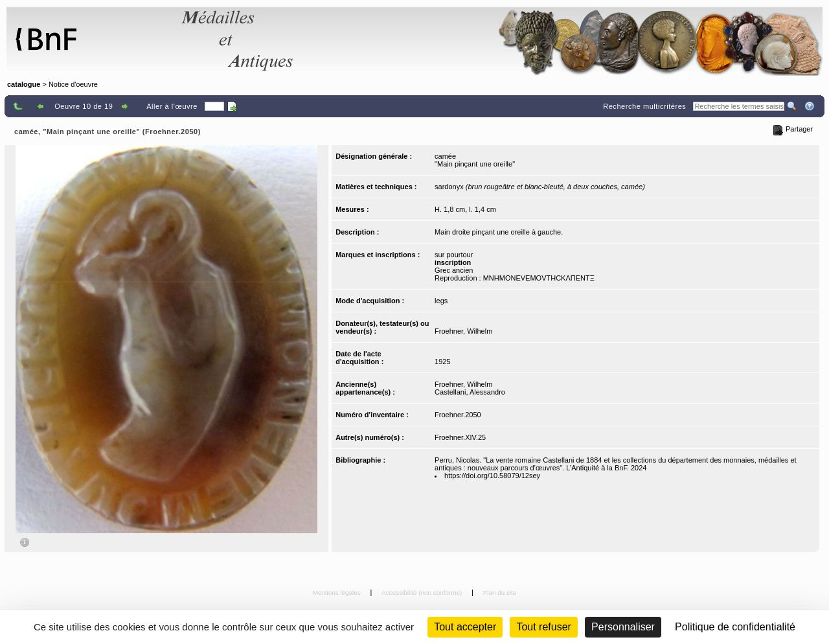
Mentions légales (338, 592)
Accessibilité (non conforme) (423, 592)
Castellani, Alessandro (470, 392)
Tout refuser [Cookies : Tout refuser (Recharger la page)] (543, 627)
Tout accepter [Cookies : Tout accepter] (465, 627)
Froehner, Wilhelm (463, 331)
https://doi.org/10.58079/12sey (492, 476)
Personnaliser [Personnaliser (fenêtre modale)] (623, 627)
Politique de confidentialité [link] (735, 627)
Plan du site (500, 592)
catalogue (24, 84)
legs (441, 301)
